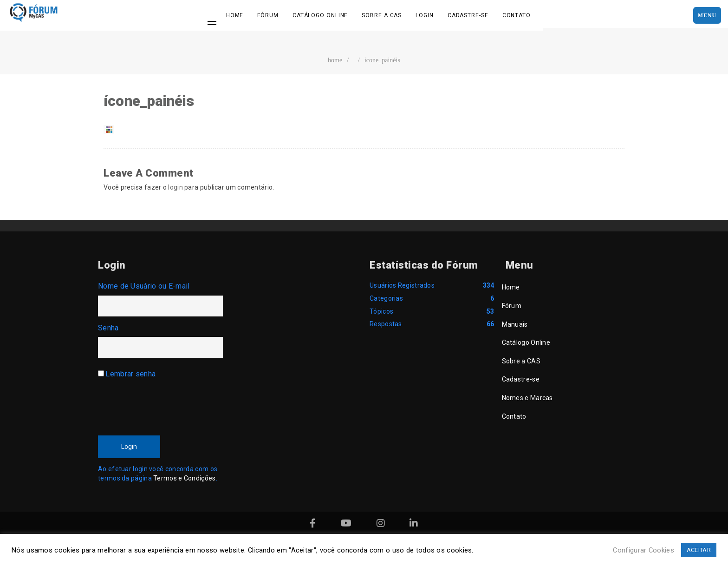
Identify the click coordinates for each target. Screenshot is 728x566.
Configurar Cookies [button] (643, 550)
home (335, 60)
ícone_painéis (382, 60)
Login (425, 15)
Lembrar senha (130, 374)
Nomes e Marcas (527, 398)
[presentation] (169, 404)
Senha (108, 328)
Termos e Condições (184, 478)
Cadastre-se (468, 15)
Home (235, 15)
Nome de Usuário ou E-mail (144, 286)
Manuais (515, 324)
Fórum (268, 15)
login (175, 187)
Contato (517, 15)
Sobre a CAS (382, 15)
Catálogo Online (320, 15)
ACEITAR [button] (699, 550)
